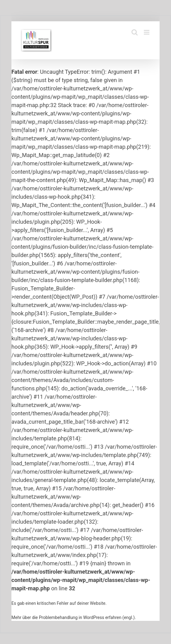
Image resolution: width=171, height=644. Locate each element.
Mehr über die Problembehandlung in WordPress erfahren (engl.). (74, 617)
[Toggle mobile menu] (147, 32)
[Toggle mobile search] (135, 32)
